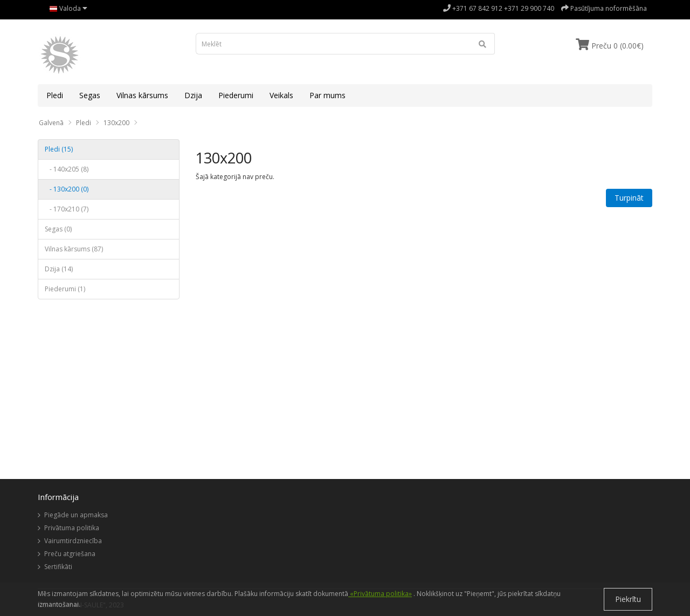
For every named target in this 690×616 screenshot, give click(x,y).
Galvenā (51, 123)
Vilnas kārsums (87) (74, 249)
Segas (90, 95)
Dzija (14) (59, 269)
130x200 (116, 123)
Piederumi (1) (65, 289)
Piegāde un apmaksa (76, 515)
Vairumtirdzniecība (73, 541)
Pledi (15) (59, 149)
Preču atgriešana (70, 554)
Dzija (193, 95)
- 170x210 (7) (67, 209)
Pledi (55, 95)
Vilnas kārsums (142, 95)
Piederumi (236, 95)
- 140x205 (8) (67, 169)
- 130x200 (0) (67, 189)
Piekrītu (628, 599)
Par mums (327, 95)
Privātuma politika (72, 528)
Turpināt (629, 198)
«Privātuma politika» (380, 594)
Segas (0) (58, 229)
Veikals (281, 95)
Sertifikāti (58, 567)
